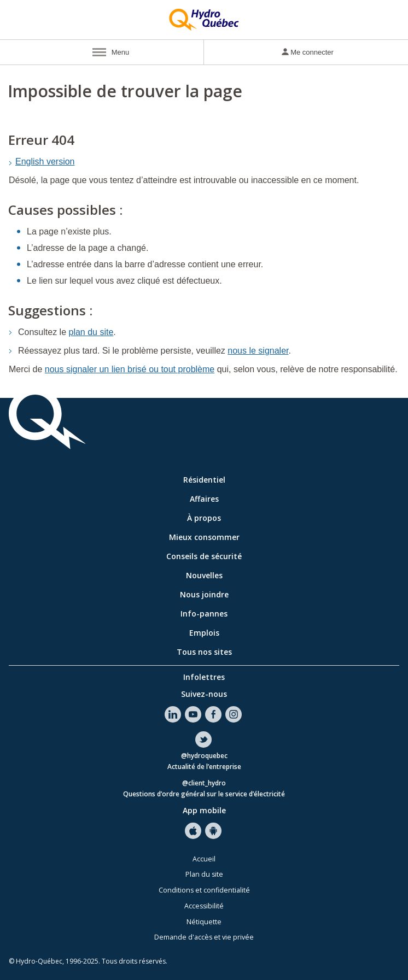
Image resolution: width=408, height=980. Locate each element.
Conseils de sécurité (204, 556)
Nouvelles (204, 575)
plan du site (91, 332)
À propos (204, 518)
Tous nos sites (204, 652)
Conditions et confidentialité (204, 890)
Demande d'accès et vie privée (204, 937)
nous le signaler (258, 351)
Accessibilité (204, 906)
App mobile (204, 810)
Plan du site (204, 874)
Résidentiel (204, 480)
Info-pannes (204, 614)
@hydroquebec (204, 756)
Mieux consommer (204, 537)
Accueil (204, 859)
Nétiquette (204, 922)
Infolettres (204, 677)
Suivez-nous (204, 694)
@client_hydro (204, 784)
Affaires (204, 499)
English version (45, 162)
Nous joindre (204, 594)
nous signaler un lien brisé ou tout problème (130, 369)
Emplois (204, 633)
